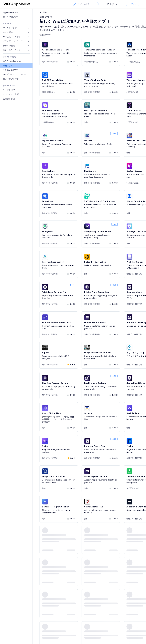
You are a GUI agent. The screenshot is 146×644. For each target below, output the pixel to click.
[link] (16, 12)
